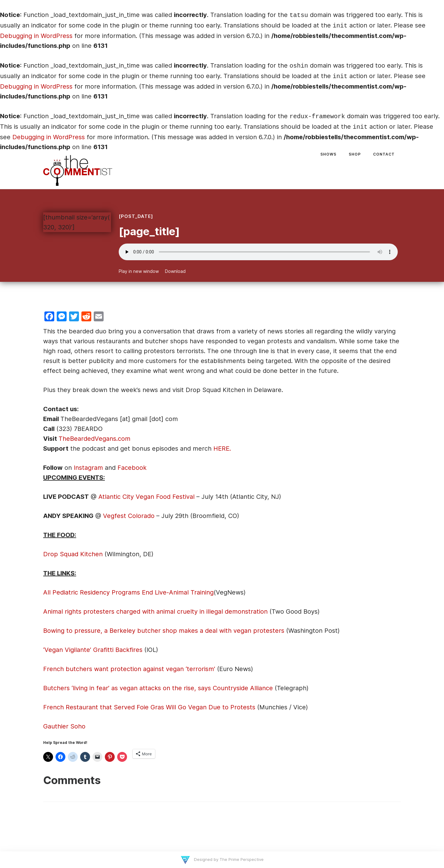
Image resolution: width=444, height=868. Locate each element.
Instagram (88, 468)
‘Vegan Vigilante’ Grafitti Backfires (93, 650)
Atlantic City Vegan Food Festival (147, 497)
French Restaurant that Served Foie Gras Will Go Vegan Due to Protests (150, 707)
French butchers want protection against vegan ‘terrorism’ (130, 669)
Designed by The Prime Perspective (228, 859)
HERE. (222, 449)
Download (175, 271)
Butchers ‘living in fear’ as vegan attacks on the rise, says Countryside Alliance (158, 688)
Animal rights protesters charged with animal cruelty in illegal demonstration (155, 611)
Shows (328, 154)
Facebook (132, 468)
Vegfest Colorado (129, 516)
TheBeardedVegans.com (95, 439)
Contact (384, 154)
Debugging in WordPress (36, 36)
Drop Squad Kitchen (73, 554)
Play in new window (139, 271)
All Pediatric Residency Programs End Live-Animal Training (128, 592)
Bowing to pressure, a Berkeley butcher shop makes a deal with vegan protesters (164, 631)
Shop (355, 154)
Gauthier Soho (64, 726)
